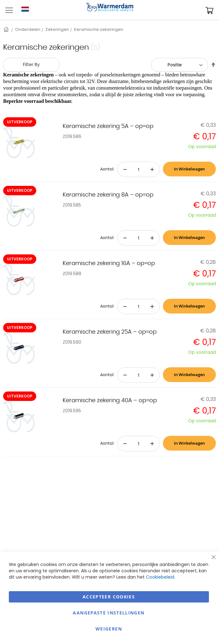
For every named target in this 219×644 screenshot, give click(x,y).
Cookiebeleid (160, 577)
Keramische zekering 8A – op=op (108, 195)
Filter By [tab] (31, 64)
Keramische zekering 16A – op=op (109, 264)
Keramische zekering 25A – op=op (110, 332)
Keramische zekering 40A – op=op (110, 401)
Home (7, 29)
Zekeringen (57, 29)
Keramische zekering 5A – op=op (108, 126)
